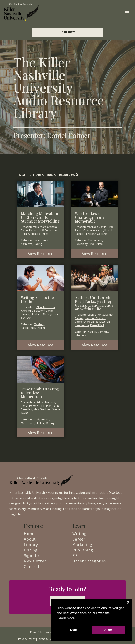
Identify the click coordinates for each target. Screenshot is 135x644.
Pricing (31, 550)
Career (79, 539)
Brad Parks (97, 315)
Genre (45, 419)
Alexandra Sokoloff (33, 311)
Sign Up (31, 555)
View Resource (41, 253)
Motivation (28, 423)
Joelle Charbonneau (87, 322)
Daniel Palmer (29, 230)
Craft (37, 419)
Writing (50, 423)
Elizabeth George (96, 234)
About (30, 539)
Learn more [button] (66, 618)
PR (75, 555)
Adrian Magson (46, 402)
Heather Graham (95, 318)
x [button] (128, 602)
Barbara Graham (47, 227)
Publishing (81, 244)
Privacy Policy (27, 639)
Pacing (38, 244)
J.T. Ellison (45, 406)
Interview (81, 335)
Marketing (82, 544)
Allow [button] (108, 630)
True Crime (96, 244)
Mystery (39, 324)
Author (92, 332)
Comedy (103, 332)
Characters (95, 240)
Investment (41, 240)
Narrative (27, 244)
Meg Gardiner (42, 409)
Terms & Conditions (50, 639)
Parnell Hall (97, 325)
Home (30, 533)
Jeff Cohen (46, 230)
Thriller (41, 328)
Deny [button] (74, 630)
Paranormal (28, 328)
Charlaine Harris (93, 230)
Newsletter (35, 561)
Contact (32, 566)
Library (31, 544)
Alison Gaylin (98, 227)
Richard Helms (40, 234)
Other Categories (89, 561)
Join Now (67, 32)
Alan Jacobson (46, 307)
